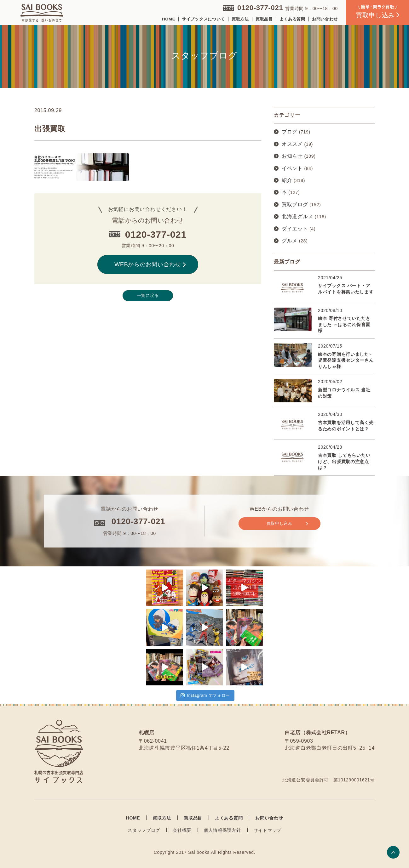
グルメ (290, 241)
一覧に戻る (148, 295)
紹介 (287, 180)
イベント (292, 168)
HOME (169, 19)
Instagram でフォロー (205, 695)
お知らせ (292, 156)
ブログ (290, 132)
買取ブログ (295, 204)
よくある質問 (292, 19)
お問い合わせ (325, 19)
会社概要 (182, 830)
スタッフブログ (144, 830)
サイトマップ (268, 830)
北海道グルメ (297, 216)
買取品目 (264, 19)
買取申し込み (287, 524)
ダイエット (295, 229)
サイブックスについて (203, 19)
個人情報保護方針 (222, 830)
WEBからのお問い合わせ (150, 264)
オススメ (292, 144)
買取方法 (240, 19)
